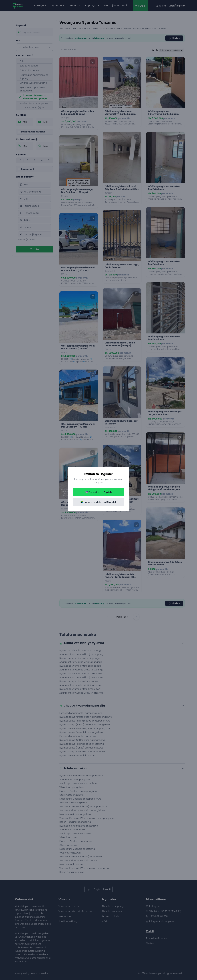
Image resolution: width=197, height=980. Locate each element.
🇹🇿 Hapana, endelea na (98, 502)
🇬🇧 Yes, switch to (99, 492)
